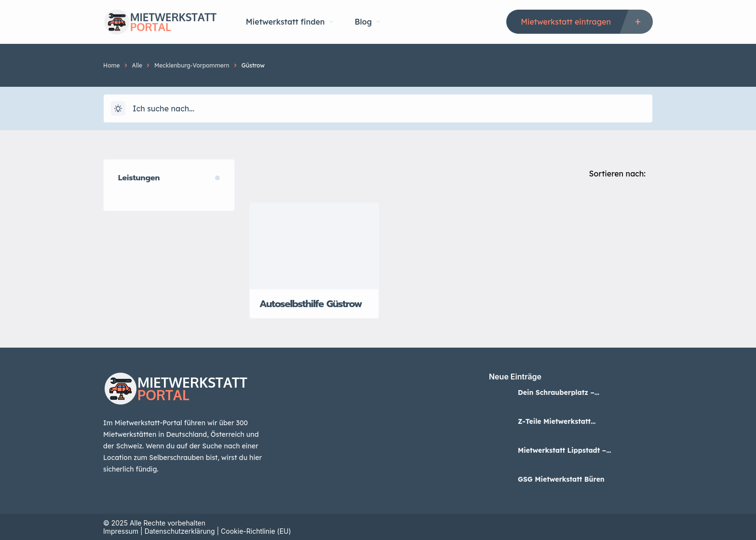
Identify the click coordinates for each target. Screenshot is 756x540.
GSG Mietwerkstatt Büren (561, 479)
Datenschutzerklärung (180, 531)
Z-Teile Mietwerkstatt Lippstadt (554, 421)
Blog (368, 22)
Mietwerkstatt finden (290, 22)
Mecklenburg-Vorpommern (192, 65)
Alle (137, 65)
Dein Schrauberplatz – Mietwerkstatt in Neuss (557, 392)
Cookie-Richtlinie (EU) (256, 531)
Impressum (121, 531)
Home (112, 65)
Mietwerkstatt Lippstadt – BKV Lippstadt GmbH (562, 450)
